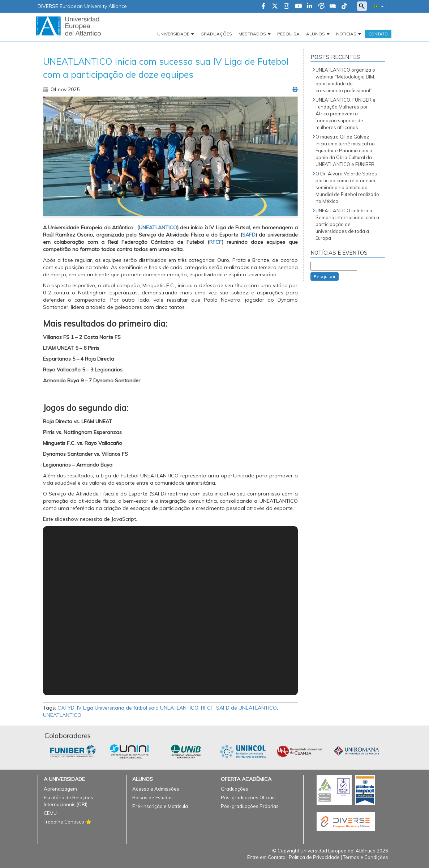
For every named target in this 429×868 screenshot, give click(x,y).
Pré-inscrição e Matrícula (160, 806)
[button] (377, 6)
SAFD (249, 235)
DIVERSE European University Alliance (82, 6)
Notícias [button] (346, 34)
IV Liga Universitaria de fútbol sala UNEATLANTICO (138, 708)
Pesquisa (288, 34)
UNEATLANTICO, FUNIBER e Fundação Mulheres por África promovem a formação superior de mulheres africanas (346, 114)
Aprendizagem (60, 789)
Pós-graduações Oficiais (248, 797)
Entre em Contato (266, 857)
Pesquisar (325, 276)
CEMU (50, 813)
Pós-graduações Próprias (250, 806)
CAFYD (66, 708)
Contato (378, 34)
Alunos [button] (316, 34)
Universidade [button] (173, 34)
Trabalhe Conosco (64, 822)
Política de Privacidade (314, 857)
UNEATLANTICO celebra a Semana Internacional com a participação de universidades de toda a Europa (347, 224)
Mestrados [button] (252, 34)
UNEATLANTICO (158, 227)
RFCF (216, 242)
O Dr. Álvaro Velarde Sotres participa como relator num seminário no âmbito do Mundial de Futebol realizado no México (347, 187)
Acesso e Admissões (156, 789)
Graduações (216, 34)
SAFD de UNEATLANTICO (246, 708)
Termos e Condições (366, 857)
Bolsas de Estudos (153, 797)
